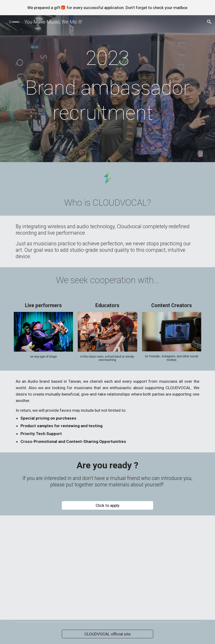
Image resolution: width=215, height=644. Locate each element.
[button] (209, 22)
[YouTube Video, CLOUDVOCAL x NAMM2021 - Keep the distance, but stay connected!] (107, 568)
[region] (107, 8)
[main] (107, 90)
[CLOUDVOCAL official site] (107, 634)
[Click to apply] (107, 506)
